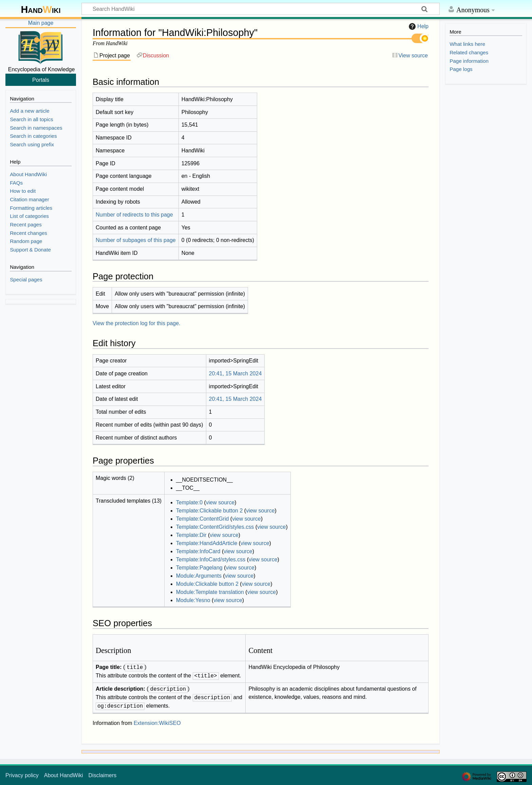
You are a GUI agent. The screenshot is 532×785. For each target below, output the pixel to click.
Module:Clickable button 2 (207, 584)
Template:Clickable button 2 (210, 511)
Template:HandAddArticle (207, 543)
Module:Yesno (193, 600)
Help (418, 26)
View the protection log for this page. (137, 323)
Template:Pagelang (199, 568)
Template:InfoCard (198, 551)
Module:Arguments (199, 576)
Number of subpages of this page (136, 240)
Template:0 (189, 502)
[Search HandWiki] (261, 9)
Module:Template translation (210, 592)
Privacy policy (22, 775)
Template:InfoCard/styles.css (211, 559)
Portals (41, 80)
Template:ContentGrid (203, 519)
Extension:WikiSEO (157, 723)
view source (220, 502)
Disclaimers (103, 775)
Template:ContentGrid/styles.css (215, 527)
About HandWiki (64, 775)
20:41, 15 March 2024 (235, 373)
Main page (41, 23)
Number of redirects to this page (134, 215)
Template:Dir (191, 535)
